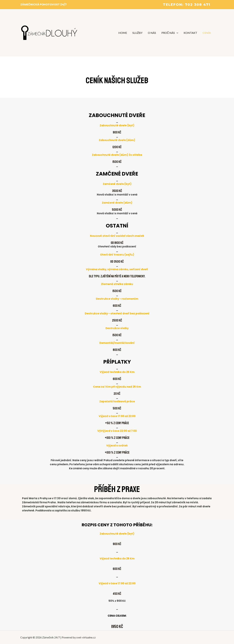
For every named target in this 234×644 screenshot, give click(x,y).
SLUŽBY (137, 33)
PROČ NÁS (170, 33)
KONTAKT (190, 33)
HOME (123, 33)
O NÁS (152, 33)
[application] (177, 33)
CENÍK (207, 33)
